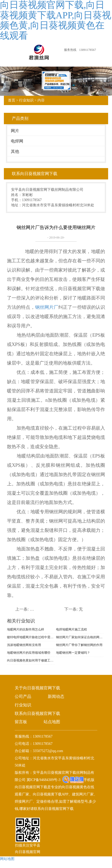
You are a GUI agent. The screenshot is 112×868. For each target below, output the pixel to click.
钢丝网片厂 (47, 307)
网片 (15, 131)
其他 (15, 151)
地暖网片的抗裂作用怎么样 (26, 629)
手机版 (89, 780)
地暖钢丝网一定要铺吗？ (73, 653)
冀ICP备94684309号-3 (43, 780)
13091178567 (87, 50)
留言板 (21, 722)
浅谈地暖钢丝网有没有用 (24, 645)
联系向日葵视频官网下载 (37, 713)
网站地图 (7, 859)
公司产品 (23, 696)
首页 (12, 100)
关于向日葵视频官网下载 (37, 688)
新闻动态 (56, 696)
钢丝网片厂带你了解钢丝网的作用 (79, 645)
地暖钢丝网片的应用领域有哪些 (29, 653)
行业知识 (26, 100)
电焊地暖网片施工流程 (71, 629)
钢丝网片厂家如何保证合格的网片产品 (80, 637)
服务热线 (70, 50)
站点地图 (52, 722)
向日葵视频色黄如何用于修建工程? (31, 660)
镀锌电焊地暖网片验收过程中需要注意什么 (31, 637)
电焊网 (17, 141)
